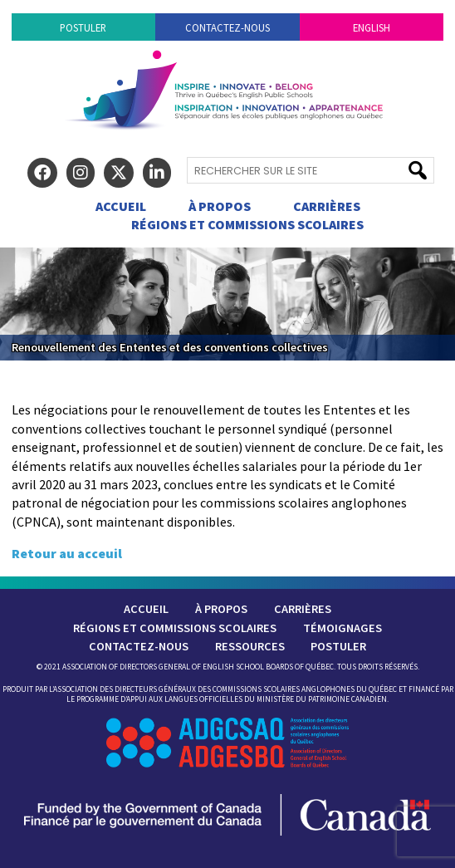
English (372, 27)
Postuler (83, 27)
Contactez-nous (227, 27)
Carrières (327, 206)
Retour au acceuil (67, 553)
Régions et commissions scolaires (247, 224)
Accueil (121, 206)
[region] (227, 304)
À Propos (220, 206)
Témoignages (342, 628)
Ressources (250, 646)
